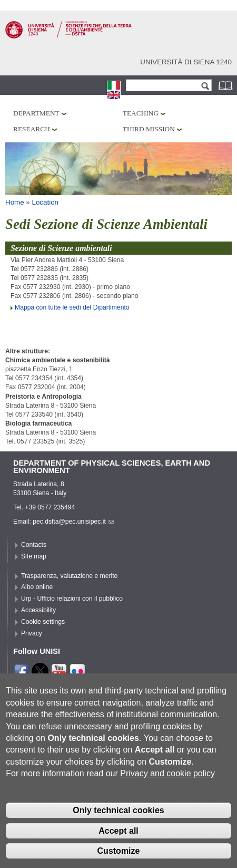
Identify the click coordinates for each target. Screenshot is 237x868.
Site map (34, 556)
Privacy (32, 633)
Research (32, 129)
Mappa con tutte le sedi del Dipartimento (72, 307)
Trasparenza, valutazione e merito (69, 576)
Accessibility (38, 610)
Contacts (34, 545)
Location (46, 202)
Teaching (141, 113)
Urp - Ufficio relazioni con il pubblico (72, 599)
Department (36, 113)
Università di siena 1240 (186, 62)
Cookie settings (43, 622)
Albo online (37, 587)
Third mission (149, 129)
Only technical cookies (118, 828)
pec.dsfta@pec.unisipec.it (73, 522)
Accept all (118, 849)
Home (15, 202)
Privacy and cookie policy (167, 791)
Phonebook (226, 85)
